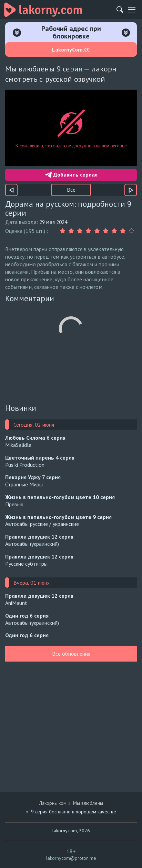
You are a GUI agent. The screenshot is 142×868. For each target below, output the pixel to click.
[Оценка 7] (115, 231)
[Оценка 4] (89, 231)
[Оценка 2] (72, 231)
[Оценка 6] (107, 231)
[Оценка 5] (98, 231)
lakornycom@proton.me (71, 858)
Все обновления (71, 654)
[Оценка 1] (64, 231)
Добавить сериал (71, 174)
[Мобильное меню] (132, 10)
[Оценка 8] (124, 231)
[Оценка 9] (133, 231)
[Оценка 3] (81, 231)
